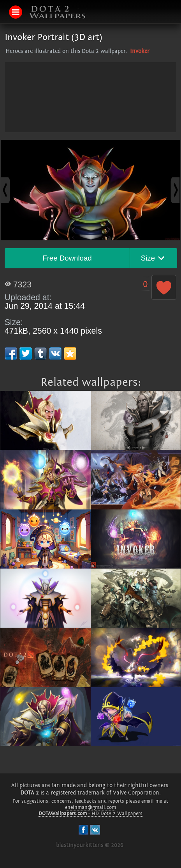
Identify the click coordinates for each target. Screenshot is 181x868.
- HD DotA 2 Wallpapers (90, 814)
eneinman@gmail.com (90, 807)
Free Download (67, 258)
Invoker (140, 51)
